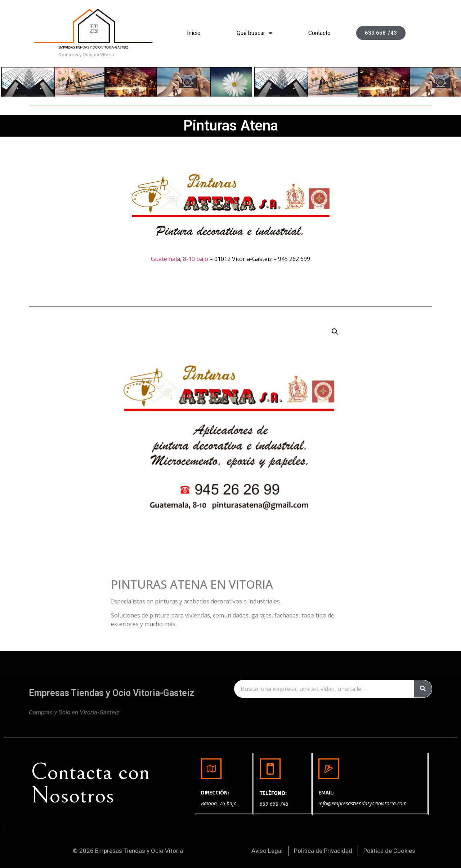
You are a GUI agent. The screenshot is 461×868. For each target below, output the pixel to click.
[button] (381, 33)
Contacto (319, 33)
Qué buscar (254, 33)
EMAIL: (326, 793)
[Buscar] (423, 689)
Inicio (194, 33)
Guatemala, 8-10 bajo (180, 259)
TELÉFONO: (273, 793)
